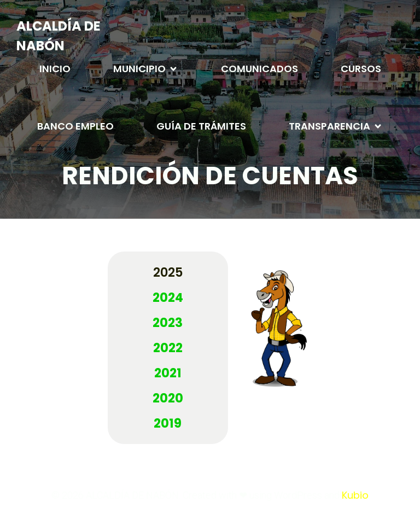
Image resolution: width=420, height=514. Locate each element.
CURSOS (361, 69)
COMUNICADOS (259, 69)
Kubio (355, 495)
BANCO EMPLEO (75, 126)
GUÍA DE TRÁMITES (201, 126)
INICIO (55, 69)
